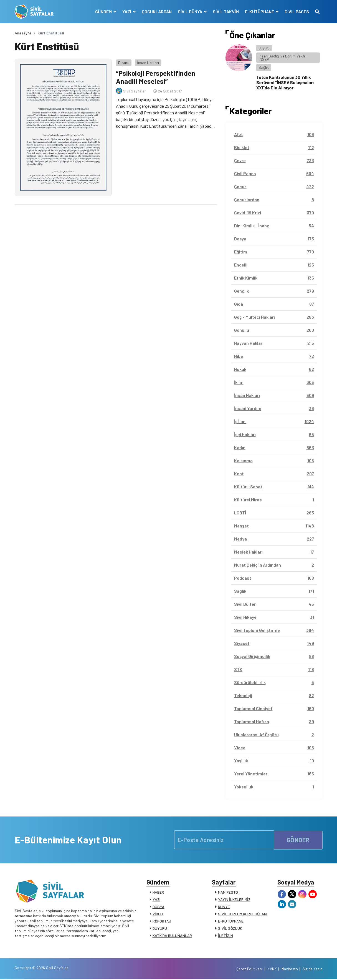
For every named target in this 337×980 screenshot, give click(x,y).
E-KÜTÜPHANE (231, 921)
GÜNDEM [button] (104, 12)
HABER (158, 892)
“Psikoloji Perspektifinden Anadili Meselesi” (156, 77)
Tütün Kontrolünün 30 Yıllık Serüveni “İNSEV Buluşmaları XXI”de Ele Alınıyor (285, 82)
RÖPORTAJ (162, 921)
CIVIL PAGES (297, 12)
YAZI (156, 900)
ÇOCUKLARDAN (157, 12)
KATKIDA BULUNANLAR (172, 936)
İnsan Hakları (148, 62)
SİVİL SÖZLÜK (230, 929)
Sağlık (264, 67)
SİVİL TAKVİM (226, 12)
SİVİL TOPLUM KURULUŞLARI (243, 914)
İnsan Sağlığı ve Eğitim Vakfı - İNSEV (283, 58)
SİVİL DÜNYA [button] (190, 12)
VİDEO (158, 914)
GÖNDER (298, 840)
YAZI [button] (127, 12)
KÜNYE (224, 907)
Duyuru (124, 62)
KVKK (272, 970)
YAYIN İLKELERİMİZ (234, 900)
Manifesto (290, 970)
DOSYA (159, 907)
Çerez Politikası (250, 970)
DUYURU (160, 929)
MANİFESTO (228, 892)
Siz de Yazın (313, 970)
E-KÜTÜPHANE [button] (260, 12)
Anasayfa (23, 33)
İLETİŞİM (225, 936)
